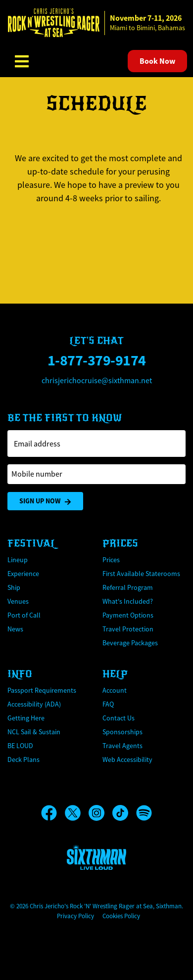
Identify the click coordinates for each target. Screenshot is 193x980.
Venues (18, 601)
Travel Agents (122, 746)
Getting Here (26, 718)
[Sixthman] (96, 857)
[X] (77, 813)
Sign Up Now (45, 501)
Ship (14, 587)
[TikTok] (124, 813)
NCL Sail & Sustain (34, 732)
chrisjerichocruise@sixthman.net (97, 381)
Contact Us (119, 718)
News (15, 629)
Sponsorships (122, 732)
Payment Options (128, 615)
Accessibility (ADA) (34, 704)
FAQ (108, 704)
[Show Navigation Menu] (22, 61)
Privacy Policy (75, 916)
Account (115, 690)
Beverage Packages (130, 643)
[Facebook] (53, 813)
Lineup (18, 560)
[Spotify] (144, 813)
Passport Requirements (42, 690)
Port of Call (24, 615)
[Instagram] (100, 813)
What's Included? (128, 601)
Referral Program (128, 587)
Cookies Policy (121, 916)
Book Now (157, 61)
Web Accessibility (127, 759)
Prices (111, 560)
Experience (23, 574)
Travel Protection (128, 629)
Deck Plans (24, 759)
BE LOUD (20, 746)
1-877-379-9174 (97, 360)
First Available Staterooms (141, 574)
